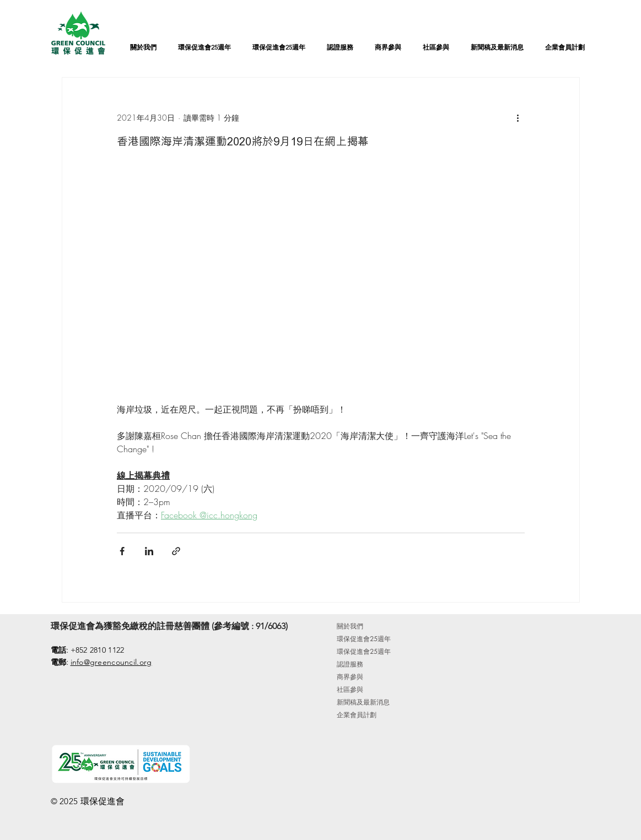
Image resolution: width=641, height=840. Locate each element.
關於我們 (350, 626)
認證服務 (350, 664)
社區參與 (350, 689)
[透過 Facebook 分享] (122, 551)
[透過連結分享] (176, 551)
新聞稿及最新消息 (363, 702)
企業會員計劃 (357, 715)
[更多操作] (518, 117)
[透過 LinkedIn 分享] (149, 551)
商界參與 (350, 677)
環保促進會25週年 (364, 639)
